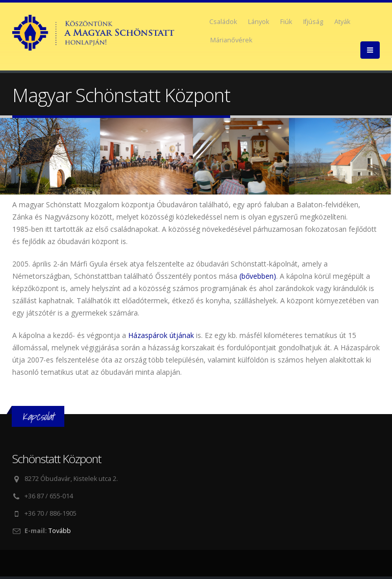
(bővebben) (258, 276)
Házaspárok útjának (161, 335)
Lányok (259, 22)
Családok (223, 22)
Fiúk (286, 22)
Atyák (342, 22)
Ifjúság (313, 22)
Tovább (60, 531)
